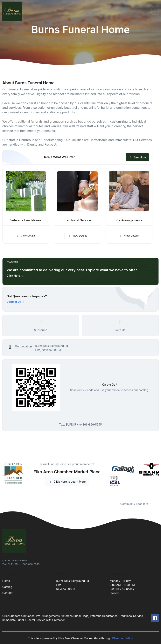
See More (137, 157)
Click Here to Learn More (67, 482)
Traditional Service (77, 220)
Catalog (7, 587)
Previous (107, 480)
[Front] (13, 11)
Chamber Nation (122, 638)
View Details (26, 236)
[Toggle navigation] (155, 11)
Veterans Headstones (26, 220)
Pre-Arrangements (129, 220)
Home (6, 581)
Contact (7, 593)
